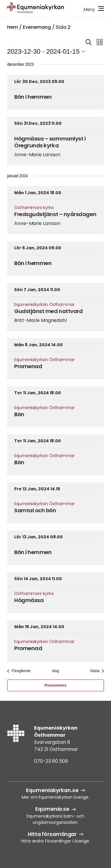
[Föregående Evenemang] (19, 671)
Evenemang (37, 27)
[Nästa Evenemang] (97, 671)
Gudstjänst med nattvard (48, 311)
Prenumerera (55, 685)
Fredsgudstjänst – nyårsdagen (55, 214)
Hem (13, 27)
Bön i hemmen (33, 97)
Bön (19, 414)
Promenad (28, 366)
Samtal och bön (35, 510)
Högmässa (29, 600)
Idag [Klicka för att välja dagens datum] (55, 671)
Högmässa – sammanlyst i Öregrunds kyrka (50, 142)
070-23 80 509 (51, 761)
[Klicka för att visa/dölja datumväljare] (46, 51)
